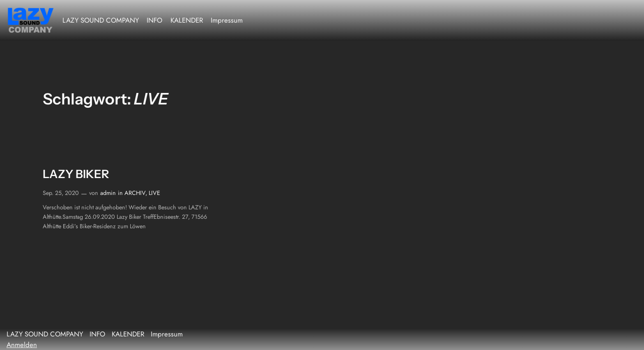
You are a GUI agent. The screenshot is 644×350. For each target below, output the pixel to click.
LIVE (154, 193)
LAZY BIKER (76, 174)
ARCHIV (135, 193)
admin (108, 193)
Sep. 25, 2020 (61, 193)
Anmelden (22, 345)
